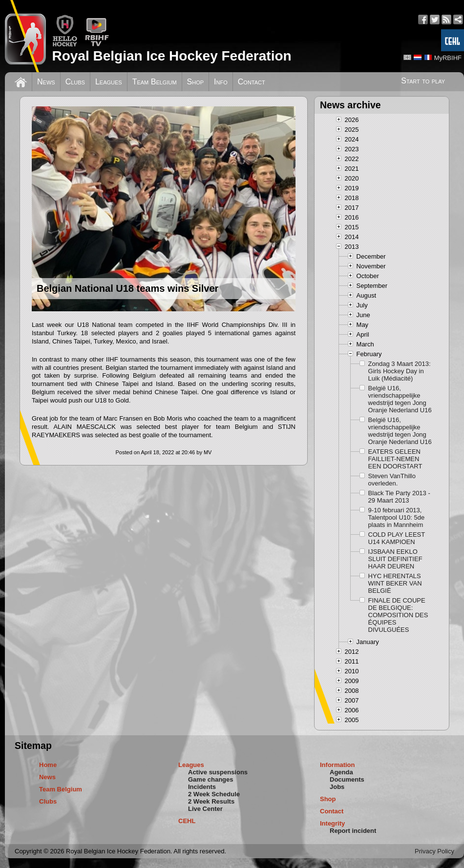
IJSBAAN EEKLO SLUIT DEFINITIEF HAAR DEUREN (395, 559)
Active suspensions (218, 772)
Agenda (341, 772)
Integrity (332, 823)
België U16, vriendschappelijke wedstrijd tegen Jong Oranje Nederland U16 (400, 399)
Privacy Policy (434, 851)
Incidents (202, 787)
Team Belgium (155, 82)
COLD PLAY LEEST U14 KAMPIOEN (397, 538)
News (46, 82)
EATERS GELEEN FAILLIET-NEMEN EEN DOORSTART (395, 459)
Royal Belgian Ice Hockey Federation (171, 56)
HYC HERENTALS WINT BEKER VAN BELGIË (395, 583)
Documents (347, 779)
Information (337, 765)
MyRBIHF (448, 58)
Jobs (337, 787)
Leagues (109, 82)
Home (48, 765)
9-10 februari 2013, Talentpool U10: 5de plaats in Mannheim (397, 517)
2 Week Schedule (214, 794)
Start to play (423, 81)
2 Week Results (211, 801)
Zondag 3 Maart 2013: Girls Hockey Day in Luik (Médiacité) (400, 371)
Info (221, 82)
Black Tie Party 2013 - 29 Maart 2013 (399, 497)
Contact (252, 82)
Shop (196, 82)
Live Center (205, 809)
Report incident (353, 831)
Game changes (211, 779)
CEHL (187, 821)
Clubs (75, 82)
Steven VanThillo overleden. (392, 480)
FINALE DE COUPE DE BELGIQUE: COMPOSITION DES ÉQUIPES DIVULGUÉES (398, 615)
